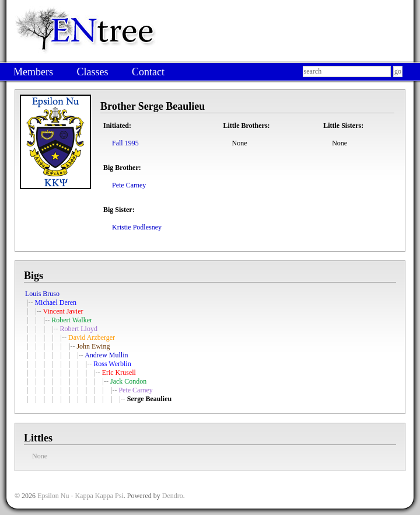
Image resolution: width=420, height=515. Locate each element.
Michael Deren (55, 302)
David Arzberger (92, 337)
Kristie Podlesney (137, 227)
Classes (92, 72)
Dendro (173, 496)
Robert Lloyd (79, 329)
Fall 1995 (125, 143)
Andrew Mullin (106, 355)
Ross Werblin (112, 364)
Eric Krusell (119, 373)
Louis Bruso (42, 294)
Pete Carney (129, 185)
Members (33, 72)
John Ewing (93, 346)
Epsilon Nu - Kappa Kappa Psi (80, 496)
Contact (148, 72)
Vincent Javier (63, 311)
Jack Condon (128, 381)
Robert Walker (72, 320)
